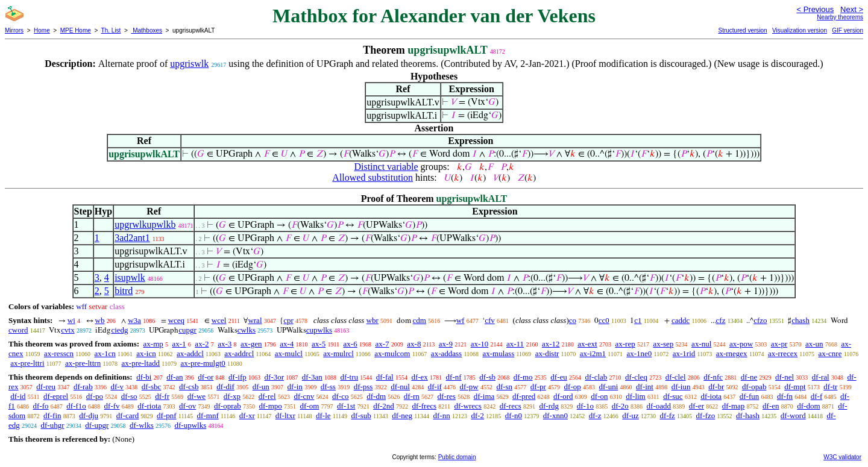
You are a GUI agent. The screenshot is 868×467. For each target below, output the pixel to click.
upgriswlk (189, 64)
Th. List (111, 30)
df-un (261, 387)
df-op (573, 387)
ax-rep (625, 344)
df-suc (673, 396)
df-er (697, 406)
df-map (734, 406)
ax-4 (287, 344)
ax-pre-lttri (27, 363)
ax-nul (701, 344)
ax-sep (663, 344)
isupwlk (130, 277)
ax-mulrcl (338, 353)
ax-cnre (830, 353)
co (573, 320)
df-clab (596, 377)
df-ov (187, 406)
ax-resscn (59, 353)
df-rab (83, 387)
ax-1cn (105, 353)
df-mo (523, 377)
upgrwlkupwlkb (145, 224)
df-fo (41, 406)
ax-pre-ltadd (141, 363)
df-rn (412, 396)
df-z (595, 415)
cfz (721, 320)
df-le (323, 415)
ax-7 (382, 344)
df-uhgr (53, 425)
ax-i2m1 (593, 353)
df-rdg (549, 406)
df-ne (749, 377)
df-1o (585, 406)
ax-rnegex (732, 353)
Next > (852, 9)
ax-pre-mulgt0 (203, 363)
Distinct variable (386, 167)
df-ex (419, 377)
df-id (18, 396)
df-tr (830, 387)
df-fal (385, 377)
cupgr (187, 330)
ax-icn (146, 353)
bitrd (124, 291)
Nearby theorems (840, 17)
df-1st (346, 406)
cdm (420, 320)
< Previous (815, 9)
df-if (435, 387)
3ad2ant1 (132, 238)
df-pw (469, 387)
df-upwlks (191, 425)
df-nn (441, 415)
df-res (447, 396)
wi (71, 320)
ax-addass (446, 353)
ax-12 (551, 344)
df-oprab (228, 406)
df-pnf (167, 415)
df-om (310, 406)
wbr (373, 320)
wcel (219, 320)
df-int (645, 387)
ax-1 (179, 344)
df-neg (402, 415)
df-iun (681, 387)
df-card (128, 415)
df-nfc (713, 377)
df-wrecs (467, 406)
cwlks (247, 330)
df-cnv (304, 396)
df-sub (361, 415)
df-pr (538, 387)
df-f (817, 396)
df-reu (46, 387)
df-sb (487, 377)
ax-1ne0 (639, 353)
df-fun (750, 396)
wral (255, 320)
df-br (716, 387)
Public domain (457, 457)
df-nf (454, 377)
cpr (288, 320)
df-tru (349, 377)
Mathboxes (146, 30)
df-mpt (795, 387)
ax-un (814, 344)
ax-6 (351, 344)
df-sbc (152, 387)
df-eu (558, 377)
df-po (95, 396)
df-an (175, 377)
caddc (681, 320)
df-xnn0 (555, 415)
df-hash (748, 415)
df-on (599, 396)
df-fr (162, 396)
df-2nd (384, 406)
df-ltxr (285, 415)
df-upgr (97, 425)
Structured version (742, 30)
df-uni (609, 387)
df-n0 (514, 415)
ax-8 (414, 344)
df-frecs (424, 406)
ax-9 (446, 344)
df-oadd (659, 406)
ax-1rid (684, 353)
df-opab (754, 387)
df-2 (477, 415)
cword (18, 330)
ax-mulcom (392, 353)
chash (800, 320)
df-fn (785, 396)
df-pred (524, 396)
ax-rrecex (783, 353)
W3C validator (842, 457)
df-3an (312, 377)
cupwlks (319, 330)
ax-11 (515, 344)
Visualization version (800, 30)
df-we (197, 396)
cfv (490, 320)
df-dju (89, 415)
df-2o (620, 406)
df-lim (636, 396)
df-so (129, 396)
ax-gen (251, 344)
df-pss (363, 387)
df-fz (668, 415)
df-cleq (636, 377)
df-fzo (706, 415)
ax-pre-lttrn (83, 363)
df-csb (189, 387)
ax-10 (480, 344)
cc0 (604, 320)
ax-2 (202, 344)
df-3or (274, 377)
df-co (340, 396)
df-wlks (142, 425)
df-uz (630, 415)
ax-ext (587, 344)
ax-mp (153, 344)
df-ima (484, 396)
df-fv (112, 406)
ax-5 (319, 344)
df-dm (376, 396)
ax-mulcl (289, 353)
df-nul (400, 387)
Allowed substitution (373, 177)
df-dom (808, 406)
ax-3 (225, 344)
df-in (295, 387)
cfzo (760, 320)
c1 (638, 320)
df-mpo (271, 406)
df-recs (511, 406)
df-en (771, 406)
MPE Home (76, 30)
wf (461, 320)
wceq (176, 320)
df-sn (504, 387)
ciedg (119, 330)
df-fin (52, 415)
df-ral (821, 377)
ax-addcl (190, 353)
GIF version (848, 30)
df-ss (328, 387)
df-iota (711, 396)
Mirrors (14, 30)
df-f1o (76, 406)
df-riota (149, 406)
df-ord (563, 396)
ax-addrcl (239, 353)
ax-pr (779, 344)
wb (100, 320)
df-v (117, 387)
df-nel (785, 377)
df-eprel (56, 396)
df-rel (267, 396)
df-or (206, 377)
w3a (134, 320)
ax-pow (741, 344)
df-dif (225, 387)
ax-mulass (499, 353)
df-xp (232, 396)
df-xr (247, 415)
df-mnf (208, 415)
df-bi (144, 377)
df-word (793, 415)
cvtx (68, 330)
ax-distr (547, 353)
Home (42, 30)
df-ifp (237, 377)
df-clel (676, 377)
